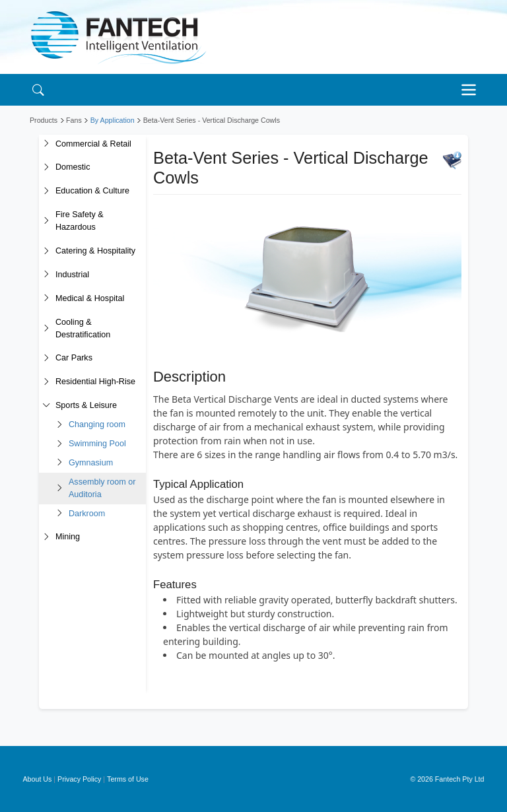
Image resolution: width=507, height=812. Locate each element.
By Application (113, 120)
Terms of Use (128, 779)
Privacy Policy (79, 779)
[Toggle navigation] (472, 90)
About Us (38, 779)
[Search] (38, 89)
